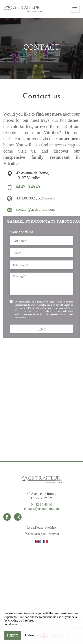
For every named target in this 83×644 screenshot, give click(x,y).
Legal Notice (35, 527)
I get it (13, 635)
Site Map (51, 527)
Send (41, 329)
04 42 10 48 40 (42, 505)
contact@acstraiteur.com (41, 509)
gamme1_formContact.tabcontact (43, 221)
